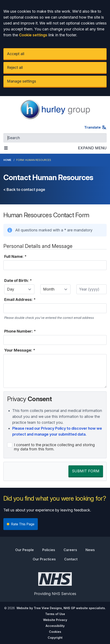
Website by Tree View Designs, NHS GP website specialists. (61, 608)
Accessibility (55, 626)
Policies (49, 550)
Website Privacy (55, 620)
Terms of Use (55, 614)
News (90, 550)
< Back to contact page (24, 190)
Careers (70, 550)
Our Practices (44, 559)
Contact (71, 559)
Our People (24, 550)
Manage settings (22, 81)
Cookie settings (33, 35)
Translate (95, 127)
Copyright (55, 638)
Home (7, 160)
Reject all (15, 67)
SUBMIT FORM (86, 471)
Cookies (55, 632)
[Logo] (55, 110)
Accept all (16, 54)
